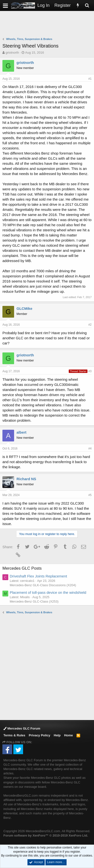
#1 (90, 79)
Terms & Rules (14, 735)
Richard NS (26, 479)
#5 (90, 495)
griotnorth (12, 53)
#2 (90, 325)
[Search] (87, 5)
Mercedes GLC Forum (22, 728)
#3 (90, 371)
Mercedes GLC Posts (22, 568)
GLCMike (24, 308)
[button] (5, 5)
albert (21, 432)
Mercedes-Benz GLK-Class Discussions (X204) (43, 585)
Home (68, 735)
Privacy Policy (40, 735)
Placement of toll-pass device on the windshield (48, 592)
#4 (90, 449)
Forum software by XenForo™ (46, 835)
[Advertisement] (48, 25)
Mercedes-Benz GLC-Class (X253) (34, 601)
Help (57, 735)
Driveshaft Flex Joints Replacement (38, 576)
